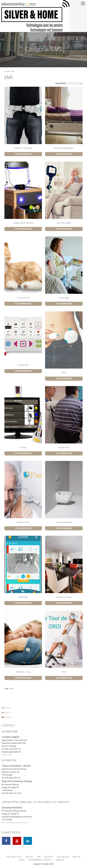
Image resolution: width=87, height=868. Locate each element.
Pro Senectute (14, 857)
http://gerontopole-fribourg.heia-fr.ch (15, 822)
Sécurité (49, 857)
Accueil (7, 71)
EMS (39, 857)
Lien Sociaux (63, 857)
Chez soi (29, 857)
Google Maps (7, 755)
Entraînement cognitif (40, 860)
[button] (84, 3)
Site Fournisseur (23, 154)
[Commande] (69, 83)
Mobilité (60, 860)
